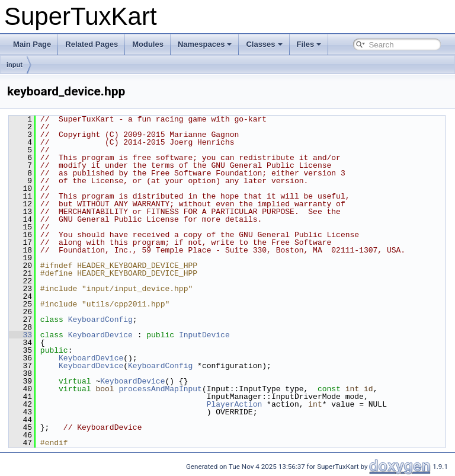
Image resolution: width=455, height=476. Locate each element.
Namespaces (205, 44)
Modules (148, 44)
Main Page (32, 44)
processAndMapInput (160, 389)
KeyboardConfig (100, 320)
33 (20, 335)
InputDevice (204, 335)
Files (309, 44)
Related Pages (92, 44)
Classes (264, 44)
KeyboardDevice (100, 335)
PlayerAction (235, 404)
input (15, 65)
